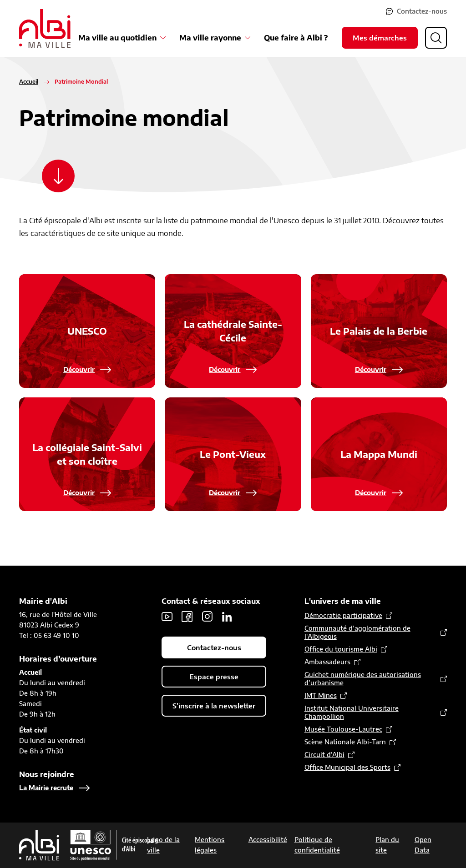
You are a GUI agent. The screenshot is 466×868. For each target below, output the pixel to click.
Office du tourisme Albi (341, 649)
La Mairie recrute (46, 788)
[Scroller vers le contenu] (58, 176)
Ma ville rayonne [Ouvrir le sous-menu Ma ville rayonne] (210, 38)
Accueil (29, 82)
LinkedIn (227, 617)
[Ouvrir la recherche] (436, 38)
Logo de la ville (163, 845)
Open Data (423, 845)
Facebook (187, 617)
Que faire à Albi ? (296, 38)
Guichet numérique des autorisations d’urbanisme (363, 679)
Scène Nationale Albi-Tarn (345, 742)
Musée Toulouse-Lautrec (343, 729)
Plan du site (387, 845)
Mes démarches (380, 38)
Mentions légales (210, 845)
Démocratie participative (343, 615)
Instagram (207, 617)
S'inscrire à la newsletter (214, 706)
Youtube (167, 617)
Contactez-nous (422, 11)
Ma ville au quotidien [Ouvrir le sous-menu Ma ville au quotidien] (117, 38)
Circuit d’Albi (324, 755)
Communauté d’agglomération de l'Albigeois (357, 632)
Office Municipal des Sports (347, 767)
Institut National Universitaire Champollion (352, 712)
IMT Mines (321, 695)
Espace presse (214, 677)
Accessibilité (268, 840)
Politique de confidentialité (317, 845)
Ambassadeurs (327, 662)
